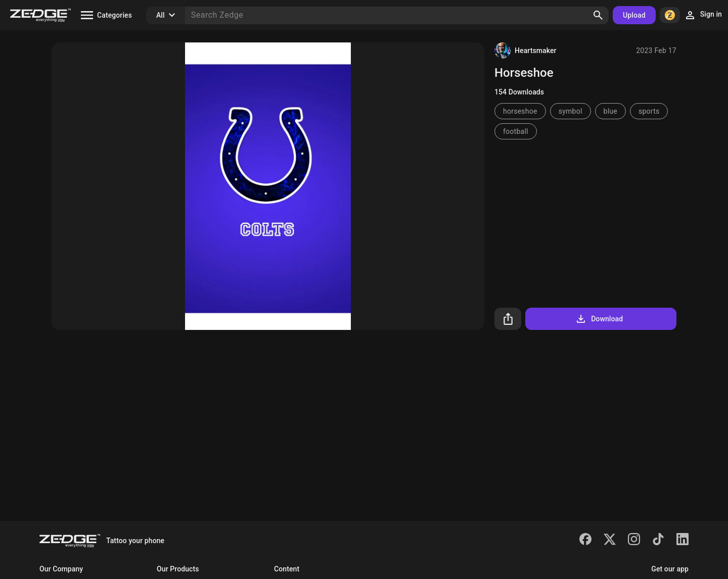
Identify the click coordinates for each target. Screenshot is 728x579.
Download (599, 319)
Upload (634, 15)
